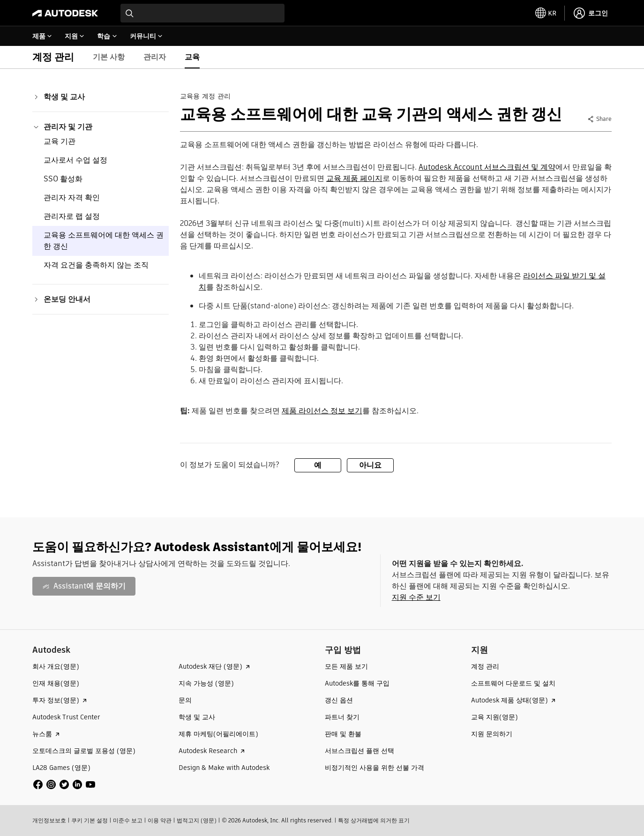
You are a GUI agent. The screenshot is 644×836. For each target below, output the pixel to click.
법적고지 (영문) (197, 820)
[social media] (64, 784)
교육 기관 (60, 141)
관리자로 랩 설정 (72, 216)
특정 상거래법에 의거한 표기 (374, 820)
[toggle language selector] (546, 13)
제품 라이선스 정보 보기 (322, 411)
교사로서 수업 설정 (75, 160)
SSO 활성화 (63, 179)
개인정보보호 (49, 820)
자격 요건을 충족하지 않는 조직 (96, 265)
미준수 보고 (128, 820)
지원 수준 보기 (416, 597)
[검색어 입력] (202, 13)
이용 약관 (160, 820)
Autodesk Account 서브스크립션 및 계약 (487, 167)
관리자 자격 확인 (72, 198)
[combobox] (202, 13)
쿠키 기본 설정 (90, 820)
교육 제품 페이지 (354, 178)
